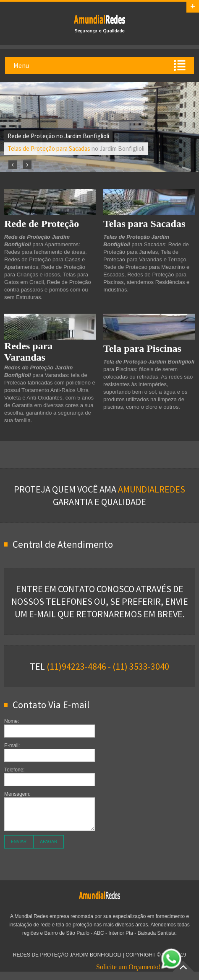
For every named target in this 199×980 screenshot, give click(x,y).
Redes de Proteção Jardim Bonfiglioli (99, 23)
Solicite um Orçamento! (139, 967)
